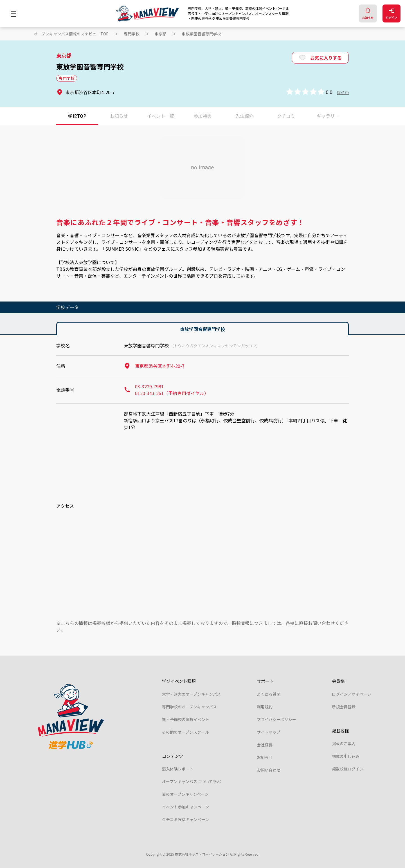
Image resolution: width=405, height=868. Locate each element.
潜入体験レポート (178, 769)
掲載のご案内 (344, 744)
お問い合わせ (269, 770)
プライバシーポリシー (276, 719)
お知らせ (368, 14)
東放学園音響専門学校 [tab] (202, 329)
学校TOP (77, 116)
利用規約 (265, 707)
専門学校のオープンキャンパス (189, 707)
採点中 (343, 92)
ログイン (391, 14)
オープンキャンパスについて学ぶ (191, 781)
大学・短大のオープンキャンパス (191, 694)
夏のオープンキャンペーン (185, 794)
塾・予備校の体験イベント (186, 719)
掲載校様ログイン (348, 769)
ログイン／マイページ (352, 694)
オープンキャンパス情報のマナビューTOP (71, 34)
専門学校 (132, 34)
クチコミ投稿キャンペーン (185, 819)
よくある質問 (269, 694)
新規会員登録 (344, 707)
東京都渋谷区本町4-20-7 (154, 366)
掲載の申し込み (346, 756)
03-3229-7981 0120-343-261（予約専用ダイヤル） (166, 390)
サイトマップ (269, 732)
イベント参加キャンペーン (185, 807)
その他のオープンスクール (185, 732)
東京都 (161, 34)
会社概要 (265, 745)
